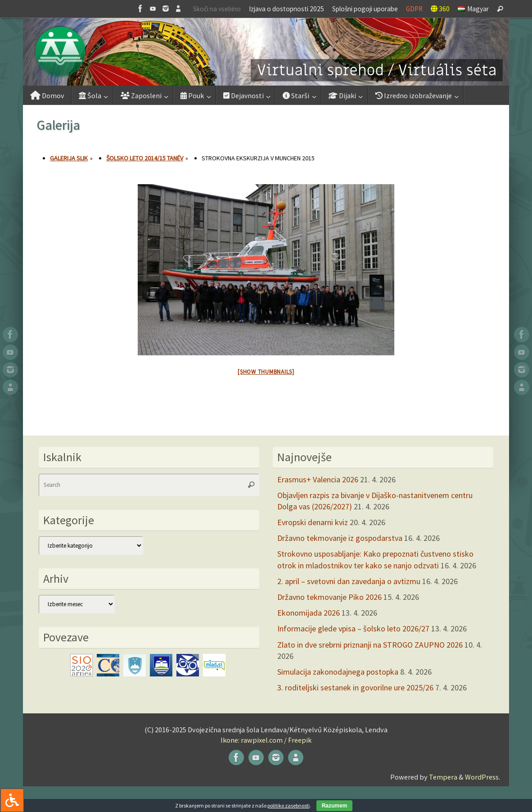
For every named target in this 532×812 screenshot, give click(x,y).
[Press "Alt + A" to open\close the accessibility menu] (12, 800)
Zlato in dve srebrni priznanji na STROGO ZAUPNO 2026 (370, 645)
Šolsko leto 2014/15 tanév (145, 158)
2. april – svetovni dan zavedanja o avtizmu (349, 581)
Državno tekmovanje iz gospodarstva (340, 538)
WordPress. (482, 777)
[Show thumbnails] (266, 372)
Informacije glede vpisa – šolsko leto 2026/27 (353, 628)
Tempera (443, 777)
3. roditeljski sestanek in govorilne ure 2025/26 (355, 687)
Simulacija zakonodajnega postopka (338, 672)
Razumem (335, 806)
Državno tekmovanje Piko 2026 (329, 597)
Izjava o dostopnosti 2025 (286, 9)
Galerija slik (69, 158)
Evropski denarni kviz (313, 522)
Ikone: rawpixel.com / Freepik (266, 740)
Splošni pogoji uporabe (365, 9)
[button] (266, 52)
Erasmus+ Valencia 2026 (318, 479)
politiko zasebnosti (289, 805)
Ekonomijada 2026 (309, 613)
